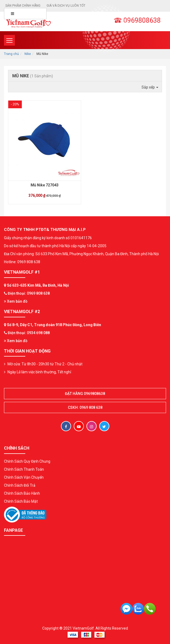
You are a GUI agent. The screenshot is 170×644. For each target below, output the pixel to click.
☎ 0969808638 (137, 20)
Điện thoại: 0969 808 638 (29, 293)
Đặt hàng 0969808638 (85, 394)
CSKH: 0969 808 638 (85, 407)
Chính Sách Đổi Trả (20, 485)
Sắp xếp (150, 87)
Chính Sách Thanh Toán (24, 469)
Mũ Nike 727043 (45, 185)
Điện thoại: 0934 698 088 (29, 333)
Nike (28, 54)
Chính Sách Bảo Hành (22, 493)
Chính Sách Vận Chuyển (24, 477)
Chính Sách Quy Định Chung (27, 461)
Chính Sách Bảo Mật (21, 501)
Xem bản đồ (16, 301)
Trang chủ (11, 54)
